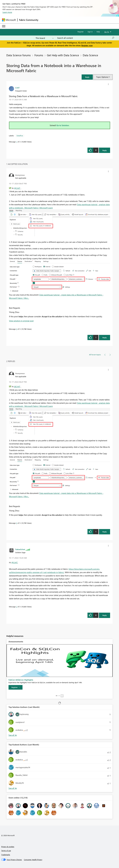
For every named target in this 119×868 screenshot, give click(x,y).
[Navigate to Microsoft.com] (9, 20)
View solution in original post (21, 321)
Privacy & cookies (8, 847)
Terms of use (6, 851)
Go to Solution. (63, 125)
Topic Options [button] (102, 77)
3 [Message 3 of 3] (17, 329)
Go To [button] (107, 32)
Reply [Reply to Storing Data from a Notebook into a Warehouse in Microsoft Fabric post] (105, 150)
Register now (87, 45)
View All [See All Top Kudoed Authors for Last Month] (13, 788)
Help (98, 32)
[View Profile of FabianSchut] (20, 549)
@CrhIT (17, 188)
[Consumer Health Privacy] (33, 860)
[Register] (16, 687)
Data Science (90, 55)
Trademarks (6, 855)
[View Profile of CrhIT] (17, 88)
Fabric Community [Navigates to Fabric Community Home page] (29, 20)
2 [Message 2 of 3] (17, 607)
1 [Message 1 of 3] (17, 142)
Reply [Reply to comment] (105, 337)
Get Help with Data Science (63, 55)
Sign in (90, 32)
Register (81, 32)
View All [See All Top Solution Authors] (13, 735)
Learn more (7, 12)
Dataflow (20, 136)
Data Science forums (18, 55)
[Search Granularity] (45, 38)
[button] (87, 77)
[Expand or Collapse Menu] (4, 26)
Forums (39, 55)
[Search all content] (86, 38)
